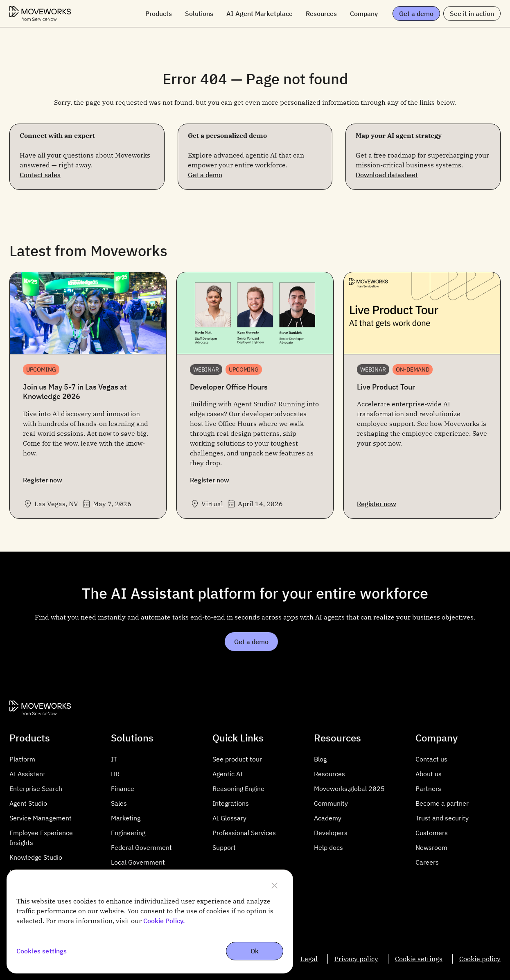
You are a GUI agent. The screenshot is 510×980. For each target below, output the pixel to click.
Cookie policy (480, 959)
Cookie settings (419, 959)
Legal (309, 959)
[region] (150, 921)
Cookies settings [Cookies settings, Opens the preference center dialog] (42, 951)
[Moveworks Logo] (40, 14)
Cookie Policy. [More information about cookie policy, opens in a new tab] (164, 921)
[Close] (274, 885)
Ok (255, 951)
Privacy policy (356, 959)
